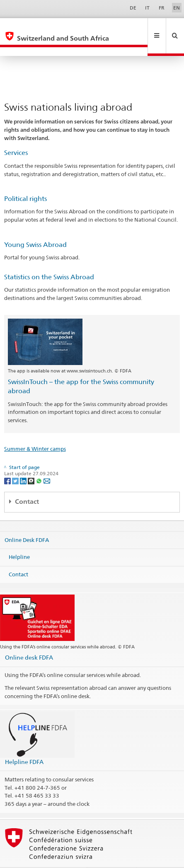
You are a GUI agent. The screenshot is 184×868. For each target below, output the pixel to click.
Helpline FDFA (24, 744)
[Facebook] (8, 463)
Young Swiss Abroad (35, 227)
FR (162, 8)
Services (16, 135)
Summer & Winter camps (35, 431)
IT (147, 8)
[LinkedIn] (24, 463)
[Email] (47, 463)
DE (133, 8)
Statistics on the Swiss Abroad (49, 259)
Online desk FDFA (29, 640)
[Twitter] (16, 463)
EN (177, 8)
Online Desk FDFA (27, 522)
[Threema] (32, 463)
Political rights (25, 181)
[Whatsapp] (40, 463)
